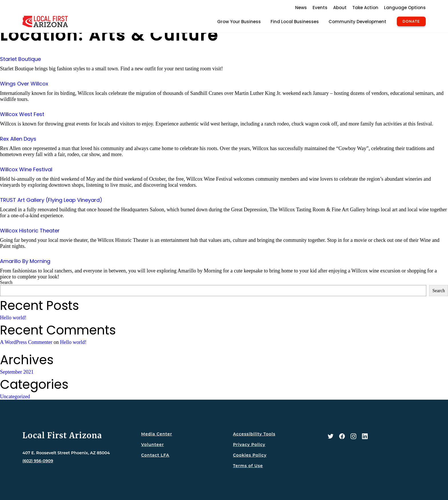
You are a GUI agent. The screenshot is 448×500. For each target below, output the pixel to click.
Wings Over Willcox (24, 84)
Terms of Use (248, 466)
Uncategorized (15, 397)
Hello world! (13, 318)
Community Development (357, 22)
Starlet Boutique (20, 59)
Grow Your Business (239, 22)
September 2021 (17, 372)
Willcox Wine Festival (26, 169)
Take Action (365, 8)
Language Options (405, 8)
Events (320, 8)
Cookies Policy (250, 455)
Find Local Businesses (295, 22)
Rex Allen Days (18, 139)
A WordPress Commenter (26, 342)
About (340, 8)
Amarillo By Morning (25, 261)
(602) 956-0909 (38, 461)
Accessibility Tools (254, 434)
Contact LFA (155, 455)
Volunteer (152, 445)
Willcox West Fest (22, 114)
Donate (411, 21)
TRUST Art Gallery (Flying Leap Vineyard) (51, 200)
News (301, 8)
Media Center (157, 434)
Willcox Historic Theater (30, 231)
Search (6, 282)
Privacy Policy (249, 445)
